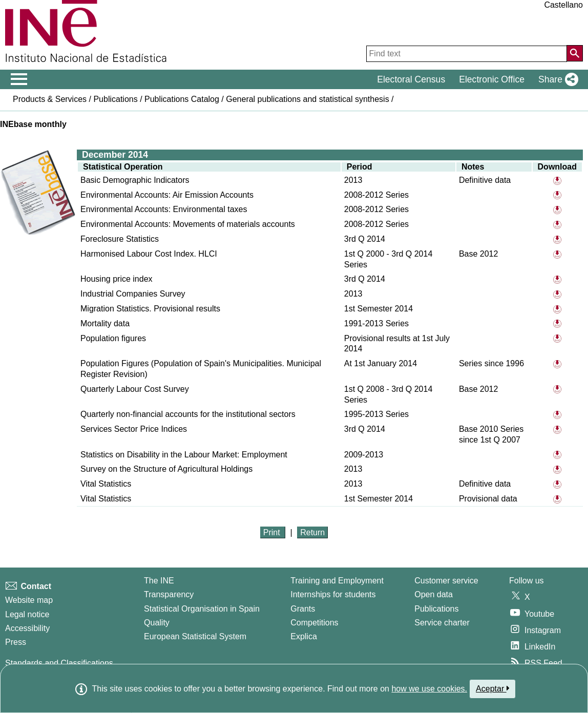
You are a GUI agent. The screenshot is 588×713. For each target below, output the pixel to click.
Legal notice (27, 614)
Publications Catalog (182, 99)
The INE (159, 581)
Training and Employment (337, 581)
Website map (29, 600)
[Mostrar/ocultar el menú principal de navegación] (19, 79)
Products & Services (50, 99)
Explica (304, 636)
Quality (157, 623)
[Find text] (467, 54)
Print (273, 532)
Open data (434, 594)
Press (16, 642)
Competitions (314, 623)
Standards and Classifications (59, 663)
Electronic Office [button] (492, 79)
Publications (115, 99)
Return (312, 532)
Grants (303, 609)
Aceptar (492, 688)
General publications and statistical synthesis (307, 99)
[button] (556, 79)
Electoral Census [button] (411, 79)
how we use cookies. (429, 689)
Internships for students (333, 594)
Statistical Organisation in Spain (202, 609)
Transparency (169, 594)
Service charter (442, 623)
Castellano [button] (563, 5)
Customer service (446, 581)
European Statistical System (195, 636)
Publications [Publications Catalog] (436, 609)
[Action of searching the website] (575, 53)
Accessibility (27, 628)
